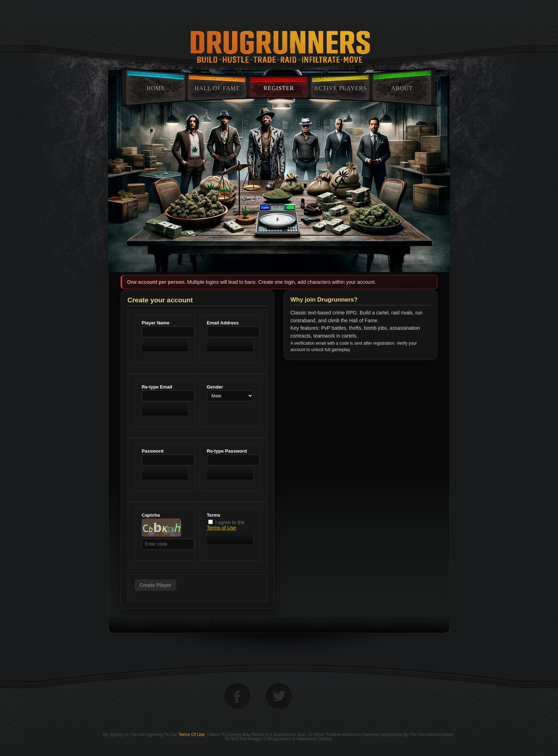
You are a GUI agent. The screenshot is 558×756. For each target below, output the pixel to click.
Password (152, 451)
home (156, 88)
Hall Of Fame (217, 88)
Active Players (341, 88)
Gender (215, 387)
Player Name (156, 323)
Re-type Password (227, 451)
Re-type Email (157, 387)
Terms (214, 515)
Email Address (223, 323)
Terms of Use (221, 528)
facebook (238, 696)
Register (279, 88)
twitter (279, 696)
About (402, 88)
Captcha (151, 515)
